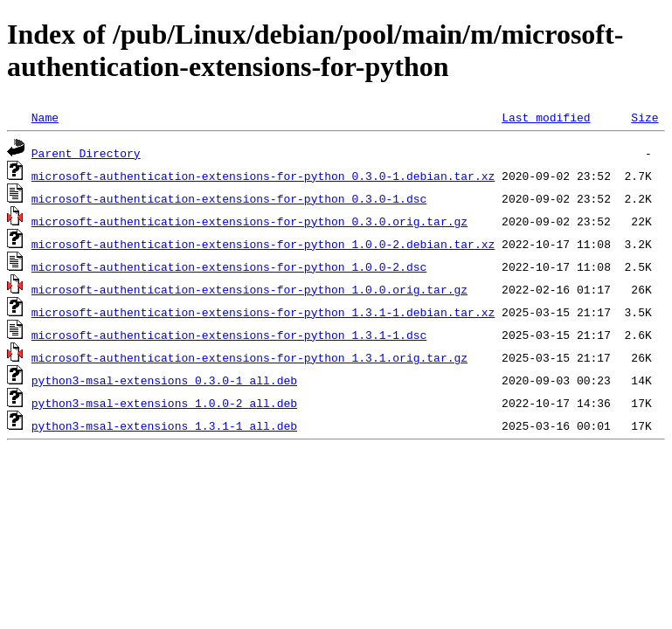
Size (644, 117)
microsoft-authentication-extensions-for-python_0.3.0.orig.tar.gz (249, 221)
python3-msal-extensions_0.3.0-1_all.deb (164, 380)
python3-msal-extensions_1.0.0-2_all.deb (164, 403)
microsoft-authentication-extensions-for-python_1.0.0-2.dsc (229, 266)
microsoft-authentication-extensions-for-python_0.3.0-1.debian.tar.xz (263, 176)
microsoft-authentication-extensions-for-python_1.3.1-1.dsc (229, 335)
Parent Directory (86, 153)
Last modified (546, 117)
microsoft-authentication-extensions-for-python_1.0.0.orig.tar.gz (249, 289)
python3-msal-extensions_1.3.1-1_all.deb (164, 425)
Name (45, 117)
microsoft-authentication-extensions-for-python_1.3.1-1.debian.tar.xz (263, 312)
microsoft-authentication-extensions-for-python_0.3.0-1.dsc (229, 198)
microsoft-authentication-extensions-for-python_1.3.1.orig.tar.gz (249, 357)
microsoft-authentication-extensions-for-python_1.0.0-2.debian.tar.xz (263, 244)
